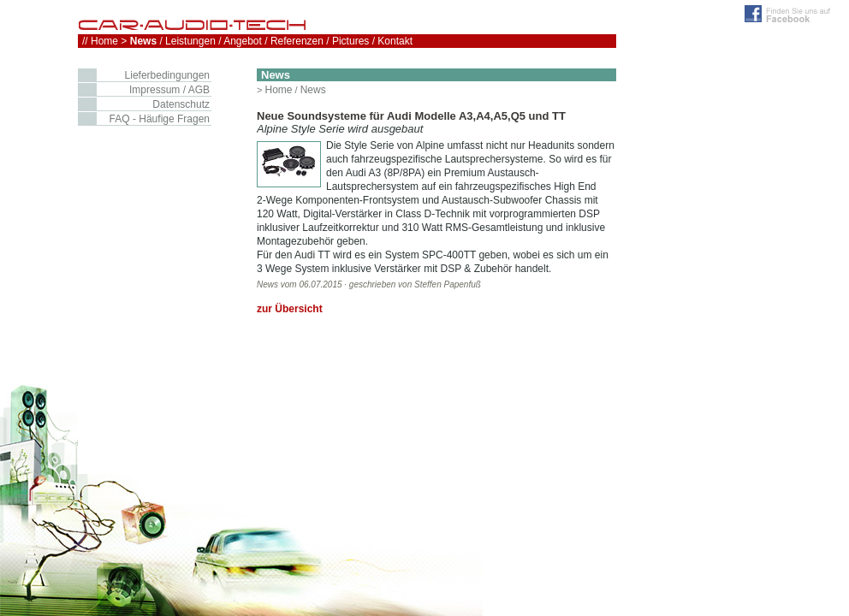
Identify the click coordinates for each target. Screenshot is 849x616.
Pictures (350, 41)
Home (278, 90)
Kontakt (395, 41)
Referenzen (297, 41)
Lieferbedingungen (167, 75)
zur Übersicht (290, 309)
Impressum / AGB (169, 90)
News (313, 90)
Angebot (243, 41)
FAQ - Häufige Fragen (160, 119)
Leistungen (190, 41)
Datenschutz (181, 104)
